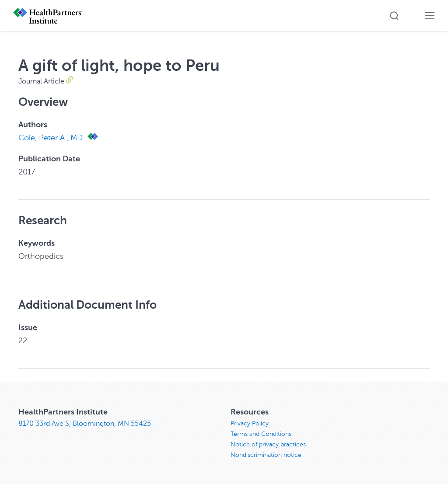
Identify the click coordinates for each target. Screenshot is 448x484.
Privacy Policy (250, 423)
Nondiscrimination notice (266, 455)
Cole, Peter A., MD (51, 138)
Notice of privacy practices (268, 444)
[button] (394, 16)
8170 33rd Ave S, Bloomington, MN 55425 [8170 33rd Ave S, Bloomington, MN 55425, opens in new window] (85, 424)
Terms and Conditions (261, 434)
